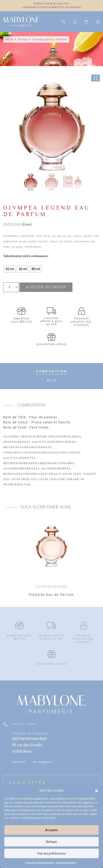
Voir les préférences (51, 854)
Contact (19, 762)
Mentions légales (66, 863)
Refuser (51, 842)
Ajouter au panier (46, 287)
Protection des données (39, 863)
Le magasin (43, 762)
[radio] (10, 269)
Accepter (51, 830)
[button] (97, 790)
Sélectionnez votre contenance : (26, 256)
